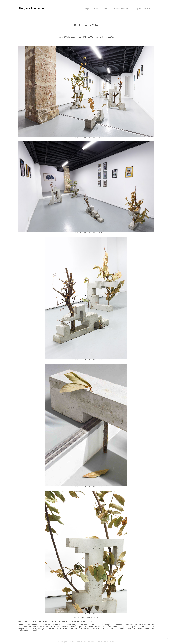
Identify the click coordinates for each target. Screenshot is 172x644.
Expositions (91, 9)
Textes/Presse (120, 9)
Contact (148, 9)
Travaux (105, 9)
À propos (136, 9)
